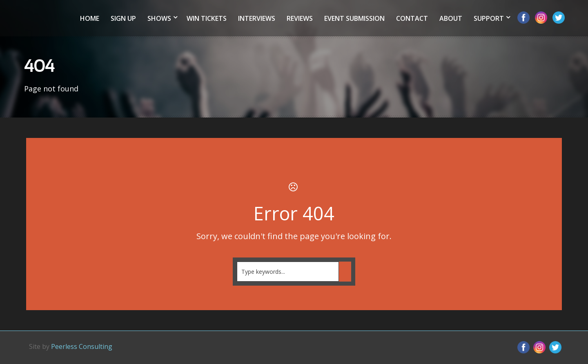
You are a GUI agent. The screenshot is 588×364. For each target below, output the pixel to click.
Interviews (257, 18)
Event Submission (354, 18)
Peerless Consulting (82, 346)
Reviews (300, 18)
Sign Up (123, 18)
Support (489, 18)
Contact (412, 18)
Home (90, 18)
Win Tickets (207, 18)
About (451, 18)
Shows (159, 18)
